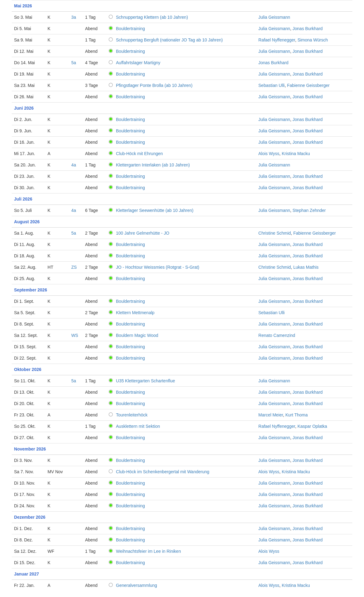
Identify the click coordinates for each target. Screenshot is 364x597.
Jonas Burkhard (307, 29)
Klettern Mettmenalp (135, 313)
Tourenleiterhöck (132, 415)
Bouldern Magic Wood (137, 335)
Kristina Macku (296, 154)
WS (75, 335)
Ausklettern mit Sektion (138, 426)
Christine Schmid (275, 233)
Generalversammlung (137, 585)
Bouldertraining (131, 29)
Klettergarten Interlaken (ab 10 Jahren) (153, 165)
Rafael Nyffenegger (277, 40)
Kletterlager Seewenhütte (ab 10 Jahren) (155, 210)
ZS (74, 267)
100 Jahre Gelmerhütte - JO (143, 233)
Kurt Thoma (297, 415)
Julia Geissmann (274, 17)
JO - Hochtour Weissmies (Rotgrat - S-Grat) (158, 267)
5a (74, 63)
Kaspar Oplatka (312, 426)
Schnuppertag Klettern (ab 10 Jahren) (152, 17)
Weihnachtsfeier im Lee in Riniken (149, 551)
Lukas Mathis (306, 267)
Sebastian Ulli (272, 85)
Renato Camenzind (277, 335)
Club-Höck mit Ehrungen (140, 154)
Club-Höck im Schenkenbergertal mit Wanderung (163, 472)
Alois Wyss (269, 154)
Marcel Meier (271, 415)
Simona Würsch (313, 40)
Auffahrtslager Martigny (138, 63)
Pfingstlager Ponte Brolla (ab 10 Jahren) (154, 85)
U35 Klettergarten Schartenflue (146, 381)
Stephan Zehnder (309, 210)
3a (74, 17)
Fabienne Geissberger (308, 85)
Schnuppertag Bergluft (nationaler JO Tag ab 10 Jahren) (170, 40)
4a (74, 165)
